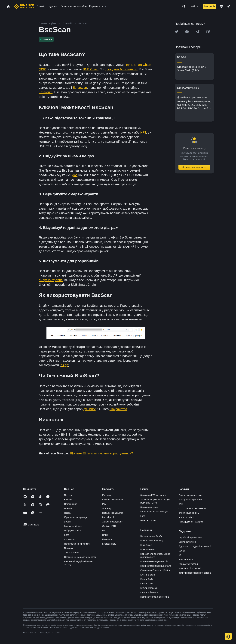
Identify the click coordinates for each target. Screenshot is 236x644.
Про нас (68, 495)
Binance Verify (186, 560)
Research (107, 539)
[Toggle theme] (229, 6)
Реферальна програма (190, 500)
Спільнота (69, 539)
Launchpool (108, 517)
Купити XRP (146, 584)
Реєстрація (209, 6)
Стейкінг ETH (109, 526)
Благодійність (109, 544)
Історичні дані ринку (189, 513)
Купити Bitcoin (148, 575)
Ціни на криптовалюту (152, 541)
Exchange (107, 495)
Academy (107, 508)
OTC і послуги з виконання (192, 508)
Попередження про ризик (77, 544)
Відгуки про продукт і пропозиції (195, 546)
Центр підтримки (187, 542)
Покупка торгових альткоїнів (155, 597)
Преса (67, 513)
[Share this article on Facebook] (187, 32)
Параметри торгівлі (188, 564)
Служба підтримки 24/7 (190, 537)
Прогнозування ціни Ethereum (156, 566)
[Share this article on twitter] (177, 32)
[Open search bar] (183, 6)
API (180, 555)
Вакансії (68, 500)
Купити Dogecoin (149, 588)
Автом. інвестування (113, 522)
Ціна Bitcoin (146, 545)
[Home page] (24, 6)
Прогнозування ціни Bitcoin (154, 561)
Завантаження (72, 553)
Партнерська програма (190, 495)
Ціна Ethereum (148, 549)
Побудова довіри (73, 531)
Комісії (182, 551)
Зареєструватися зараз (194, 167)
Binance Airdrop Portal (189, 568)
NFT (104, 531)
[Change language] (221, 6)
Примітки (69, 548)
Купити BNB (146, 579)
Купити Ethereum (149, 592)
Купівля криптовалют (113, 500)
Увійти (194, 6)
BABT (105, 535)
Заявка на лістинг (149, 507)
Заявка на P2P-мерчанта (153, 495)
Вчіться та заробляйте (152, 536)
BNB (181, 504)
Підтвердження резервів (191, 522)
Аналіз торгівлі (186, 517)
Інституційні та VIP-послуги (154, 512)
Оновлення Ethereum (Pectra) (155, 570)
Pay (104, 504)
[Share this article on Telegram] (198, 32)
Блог (67, 535)
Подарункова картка (113, 513)
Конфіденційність (73, 526)
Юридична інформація (76, 517)
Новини (68, 508)
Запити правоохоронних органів (195, 573)
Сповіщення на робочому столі (80, 557)
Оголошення (71, 504)
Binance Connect (149, 520)
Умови (67, 522)
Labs (143, 516)
